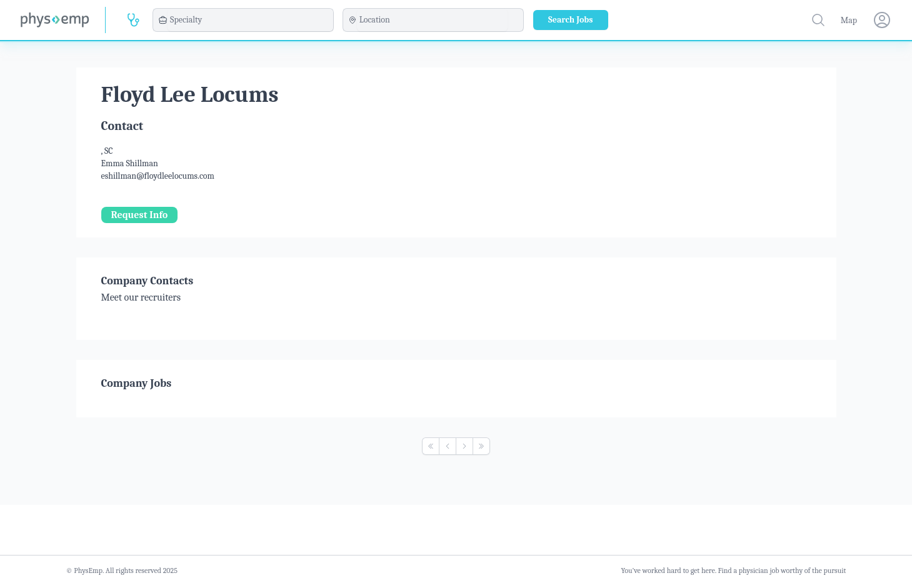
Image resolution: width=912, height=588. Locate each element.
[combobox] (250, 20)
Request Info (140, 215)
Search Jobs (571, 20)
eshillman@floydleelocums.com (158, 176)
